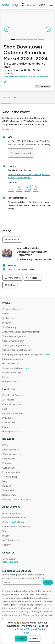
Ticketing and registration (15, 345)
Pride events (8, 418)
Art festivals (8, 400)
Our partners (9, 468)
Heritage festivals (11, 431)
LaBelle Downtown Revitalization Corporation (26, 77)
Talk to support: (16, 560)
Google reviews (10, 381)
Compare (7, 463)
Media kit (7, 486)
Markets (6, 427)
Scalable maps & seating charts (17, 350)
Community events (12, 404)
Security (6, 545)
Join (48, 582)
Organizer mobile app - (16, 368)
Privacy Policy (24, 629)
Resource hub (9, 495)
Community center (12, 454)
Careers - (13, 522)
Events (6, 314)
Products (7, 323)
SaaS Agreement (11, 540)
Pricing (6, 377)
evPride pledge (10, 477)
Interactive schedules (13, 359)
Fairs (5, 409)
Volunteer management (14, 336)
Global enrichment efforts (15, 518)
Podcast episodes (11, 472)
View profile (12, 278)
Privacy (6, 536)
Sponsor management (13, 341)
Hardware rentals (11, 363)
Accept (21, 639)
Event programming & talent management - (26, 354)
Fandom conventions (13, 413)
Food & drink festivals (13, 395)
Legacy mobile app (12, 372)
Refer (5, 445)
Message (32, 278)
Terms (5, 531)
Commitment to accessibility (16, 527)
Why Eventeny (9, 327)
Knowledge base (11, 450)
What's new (8, 490)
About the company (12, 513)
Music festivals (9, 422)
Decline (34, 639)
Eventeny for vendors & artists (17, 499)
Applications (8, 318)
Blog (5, 481)
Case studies (9, 459)
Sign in (42, 5)
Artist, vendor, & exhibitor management (21, 332)
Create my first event (13, 309)
